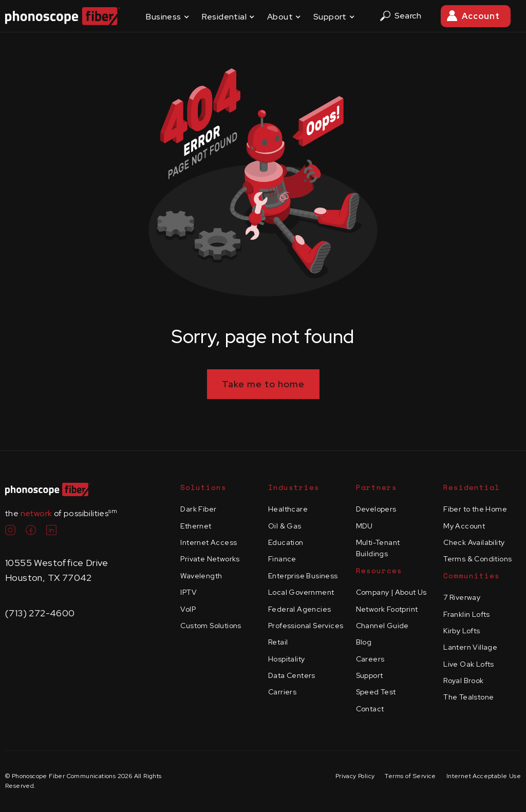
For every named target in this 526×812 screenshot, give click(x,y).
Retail (278, 642)
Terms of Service (410, 776)
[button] (167, 16)
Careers (370, 659)
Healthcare (288, 509)
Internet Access (209, 542)
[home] (63, 16)
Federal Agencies (299, 609)
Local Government (301, 592)
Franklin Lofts (467, 614)
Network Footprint (387, 609)
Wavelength (201, 576)
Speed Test (376, 692)
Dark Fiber (198, 509)
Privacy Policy (355, 776)
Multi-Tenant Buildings (378, 548)
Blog (364, 642)
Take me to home (263, 384)
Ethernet (196, 526)
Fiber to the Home (475, 509)
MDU (364, 526)
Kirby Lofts (462, 631)
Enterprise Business (303, 576)
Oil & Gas (285, 526)
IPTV (189, 592)
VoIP (188, 609)
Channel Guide (382, 626)
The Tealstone (468, 697)
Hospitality (286, 659)
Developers (376, 509)
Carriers (282, 692)
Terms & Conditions (477, 559)
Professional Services (306, 626)
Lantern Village (470, 647)
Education (286, 542)
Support (370, 675)
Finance (282, 559)
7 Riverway (462, 597)
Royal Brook (463, 681)
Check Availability (474, 542)
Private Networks (210, 559)
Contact (370, 709)
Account (481, 16)
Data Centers (292, 675)
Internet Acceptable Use (484, 776)
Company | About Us (391, 592)
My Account (464, 526)
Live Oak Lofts (469, 664)
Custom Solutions (211, 626)
